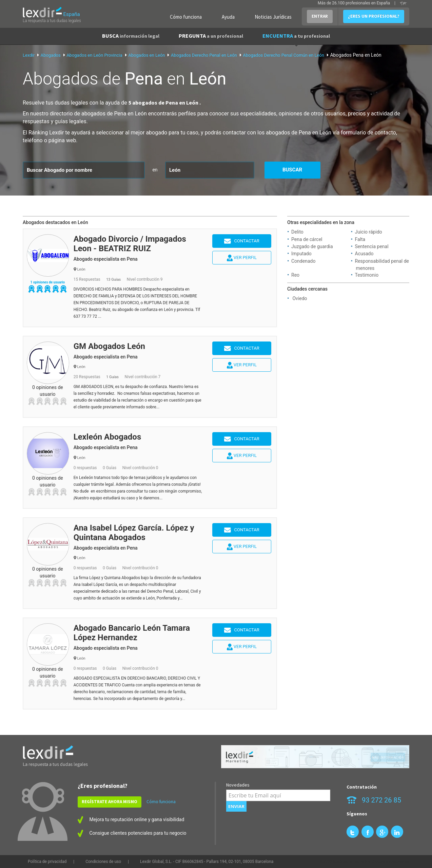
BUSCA (131, 36)
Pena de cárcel (307, 239)
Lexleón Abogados (107, 437)
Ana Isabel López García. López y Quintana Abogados (134, 533)
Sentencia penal (372, 246)
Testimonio (367, 275)
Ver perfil (242, 258)
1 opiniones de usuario (47, 282)
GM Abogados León (109, 346)
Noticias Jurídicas (273, 17)
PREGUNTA (211, 36)
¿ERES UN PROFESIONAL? (374, 16)
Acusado (364, 254)
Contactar (242, 241)
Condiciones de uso (103, 862)
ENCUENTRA (296, 36)
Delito (297, 232)
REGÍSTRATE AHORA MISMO (110, 802)
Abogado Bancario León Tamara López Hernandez (132, 633)
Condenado (303, 261)
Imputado (301, 254)
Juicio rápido (369, 232)
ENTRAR (320, 16)
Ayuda (228, 17)
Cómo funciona (186, 17)
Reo (295, 275)
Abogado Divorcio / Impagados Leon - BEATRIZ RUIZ (130, 244)
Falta (360, 239)
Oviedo (300, 298)
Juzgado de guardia (312, 246)
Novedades (238, 785)
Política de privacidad (47, 862)
